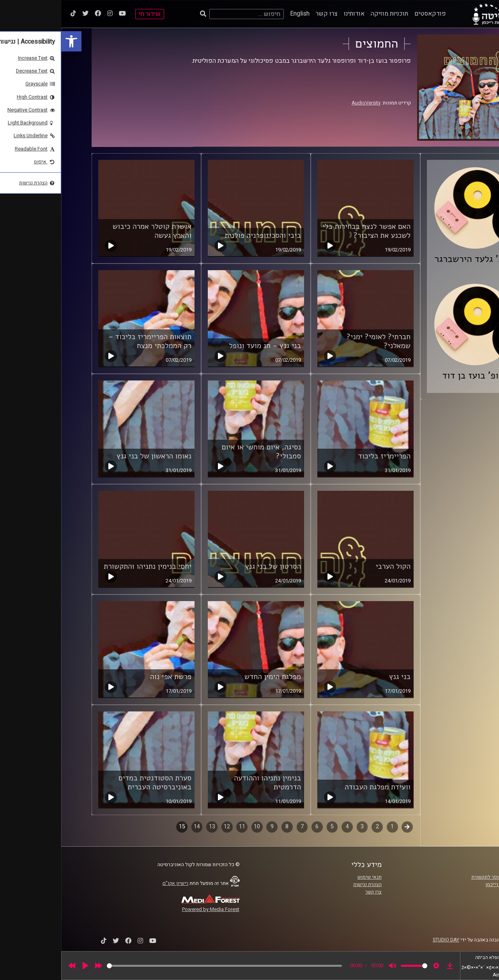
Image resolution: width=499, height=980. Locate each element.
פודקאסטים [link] (369, 14)
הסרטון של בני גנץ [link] (212, 566)
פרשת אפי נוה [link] (110, 677)
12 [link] (166, 827)
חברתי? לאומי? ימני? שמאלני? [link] (317, 341)
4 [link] (286, 827)
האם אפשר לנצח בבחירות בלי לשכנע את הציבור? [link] (305, 231)
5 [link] (271, 827)
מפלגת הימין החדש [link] (211, 677)
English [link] (239, 14)
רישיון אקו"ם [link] (114, 883)
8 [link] (226, 827)
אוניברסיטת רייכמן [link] (443, 884)
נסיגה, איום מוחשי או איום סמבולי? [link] (200, 452)
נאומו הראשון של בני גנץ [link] (93, 456)
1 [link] (331, 827)
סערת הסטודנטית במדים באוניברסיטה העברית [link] (94, 783)
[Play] (24, 966)
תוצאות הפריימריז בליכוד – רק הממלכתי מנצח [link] (89, 341)
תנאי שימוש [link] (308, 877)
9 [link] (211, 827)
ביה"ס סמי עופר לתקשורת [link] (436, 877)
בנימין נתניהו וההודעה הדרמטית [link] (206, 783)
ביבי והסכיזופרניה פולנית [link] (202, 235)
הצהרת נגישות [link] (306, 884)
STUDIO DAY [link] (385, 940)
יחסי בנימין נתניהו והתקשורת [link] (86, 566)
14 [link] (136, 827)
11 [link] (181, 827)
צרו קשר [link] (265, 14)
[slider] (163, 966)
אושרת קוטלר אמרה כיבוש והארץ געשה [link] (91, 231)
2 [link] (316, 827)
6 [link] (256, 827)
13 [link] (151, 827)
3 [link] (301, 827)
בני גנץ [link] (339, 677)
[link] (10, 41)
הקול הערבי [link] (332, 566)
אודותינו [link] (293, 14)
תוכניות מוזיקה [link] (328, 14)
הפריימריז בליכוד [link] (323, 456)
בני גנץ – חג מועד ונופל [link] (204, 346)
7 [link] (241, 827)
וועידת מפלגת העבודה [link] (316, 787)
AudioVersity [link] (305, 103)
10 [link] (196, 827)
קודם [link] (346, 827)
